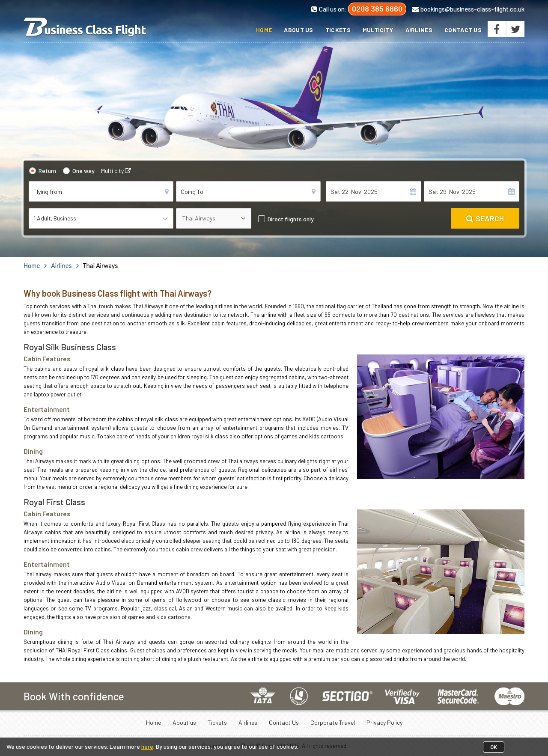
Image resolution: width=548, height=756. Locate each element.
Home (264, 30)
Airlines (419, 30)
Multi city (116, 171)
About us (298, 30)
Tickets (338, 30)
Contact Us (463, 30)
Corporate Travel (333, 722)
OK (494, 747)
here (147, 746)
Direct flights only (291, 219)
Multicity (378, 30)
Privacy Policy (384, 722)
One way (83, 171)
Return (47, 171)
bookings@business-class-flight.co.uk (468, 9)
